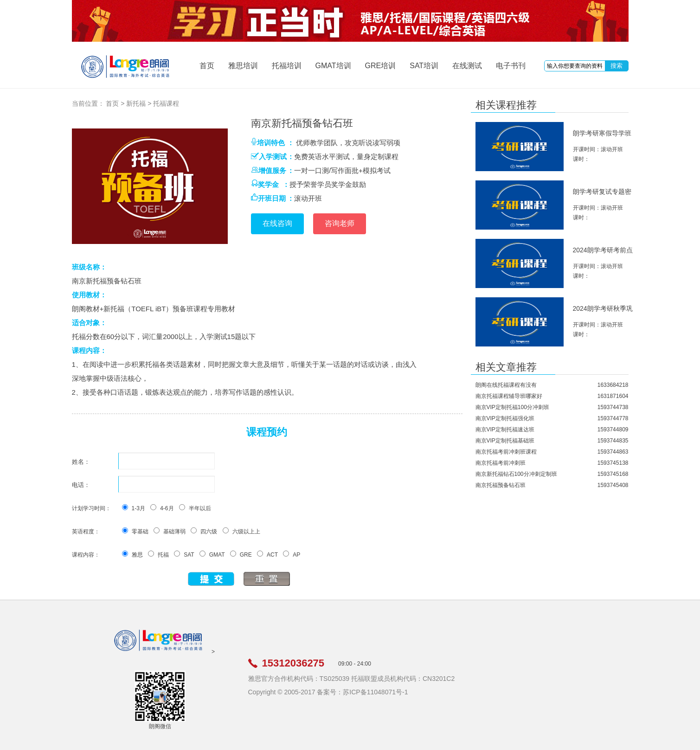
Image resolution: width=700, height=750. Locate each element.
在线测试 (467, 66)
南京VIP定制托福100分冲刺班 (512, 407)
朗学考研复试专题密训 (602, 196)
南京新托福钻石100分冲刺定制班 (516, 474)
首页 (207, 66)
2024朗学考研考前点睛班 (603, 254)
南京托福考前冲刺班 (501, 463)
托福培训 (287, 66)
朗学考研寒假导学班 (602, 133)
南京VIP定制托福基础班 (505, 441)
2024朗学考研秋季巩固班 (603, 312)
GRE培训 (381, 66)
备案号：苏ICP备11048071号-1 (362, 692)
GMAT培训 (333, 66)
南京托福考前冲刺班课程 (506, 452)
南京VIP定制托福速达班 (505, 429)
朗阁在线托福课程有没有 (506, 385)
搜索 (617, 66)
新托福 (136, 103)
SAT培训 (424, 66)
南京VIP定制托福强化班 (505, 418)
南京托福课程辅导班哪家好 (509, 396)
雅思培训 (243, 66)
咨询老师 (340, 223)
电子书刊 (511, 66)
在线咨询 (277, 223)
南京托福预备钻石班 (501, 485)
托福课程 (166, 103)
